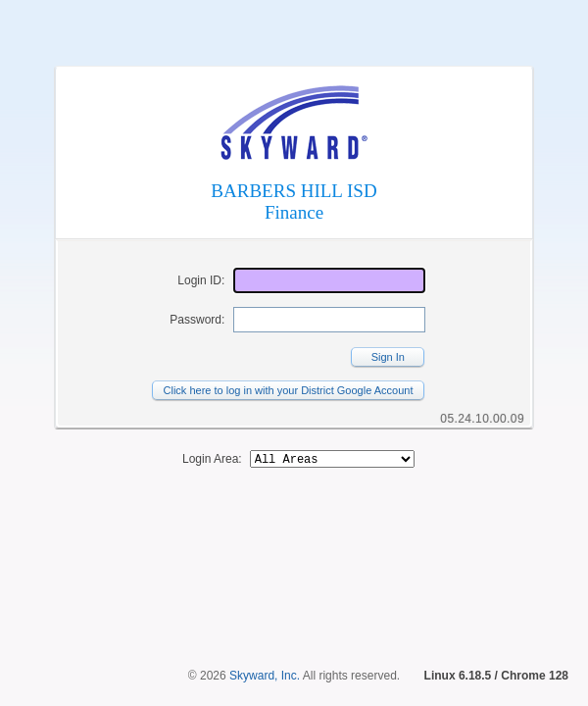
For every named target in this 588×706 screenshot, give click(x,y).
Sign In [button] (388, 357)
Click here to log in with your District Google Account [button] (289, 390)
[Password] (329, 320)
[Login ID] (329, 280)
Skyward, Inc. (265, 676)
